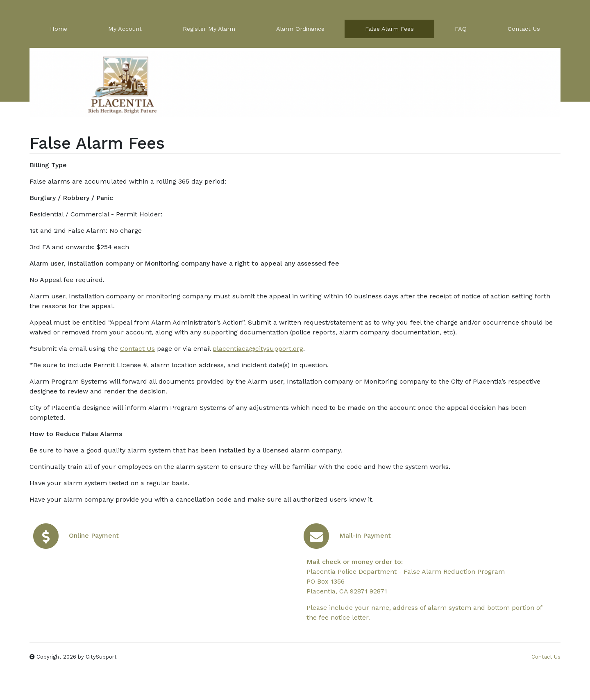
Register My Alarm (209, 29)
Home (59, 29)
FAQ (461, 29)
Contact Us (524, 29)
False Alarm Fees (389, 29)
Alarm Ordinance (300, 29)
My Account (125, 29)
